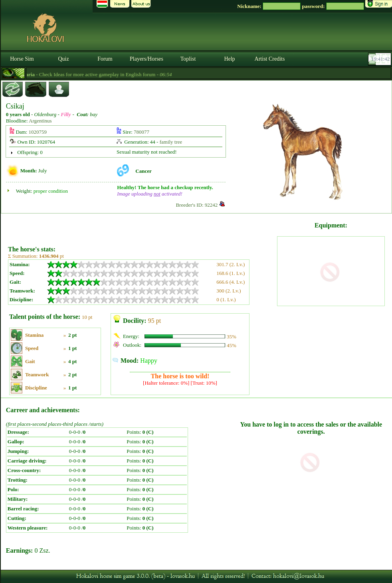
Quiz (63, 59)
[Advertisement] (142, 227)
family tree (171, 142)
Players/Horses (147, 59)
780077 (142, 132)
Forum (105, 59)
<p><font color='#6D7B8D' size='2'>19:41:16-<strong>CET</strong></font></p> (380, 59)
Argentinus (40, 121)
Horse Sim (22, 59)
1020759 (38, 132)
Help (229, 59)
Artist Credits (270, 59)
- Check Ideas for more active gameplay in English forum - (104, 74)
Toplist (188, 59)
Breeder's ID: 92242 (197, 205)
